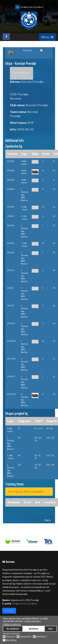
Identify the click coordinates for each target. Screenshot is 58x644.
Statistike (41, 637)
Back (48, 520)
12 (43, 207)
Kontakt (9, 611)
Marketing (11, 640)
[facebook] (6, 37)
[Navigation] (47, 37)
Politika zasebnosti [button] (12, 624)
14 (43, 341)
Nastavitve (25, 637)
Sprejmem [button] (33, 629)
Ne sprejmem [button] (13, 629)
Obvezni (10, 637)
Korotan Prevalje (37, 105)
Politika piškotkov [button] (33, 621)
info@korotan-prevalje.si (32, 7)
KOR (31, 123)
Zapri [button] (50, 629)
